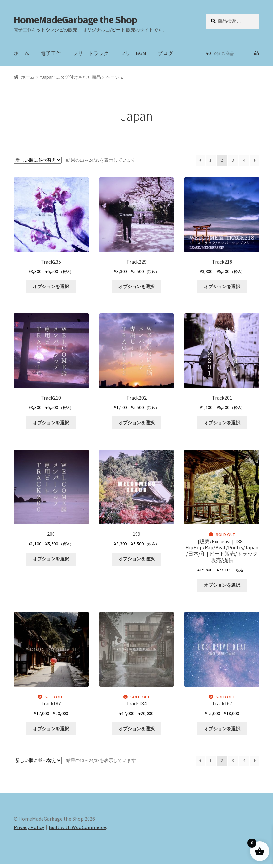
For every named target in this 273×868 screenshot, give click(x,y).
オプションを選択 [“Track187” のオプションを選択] (51, 732)
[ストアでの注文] (38, 160)
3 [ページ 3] (233, 160)
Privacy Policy (29, 831)
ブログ (165, 53)
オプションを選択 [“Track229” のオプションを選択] (136, 287)
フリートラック (91, 53)
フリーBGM (133, 53)
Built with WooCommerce (77, 831)
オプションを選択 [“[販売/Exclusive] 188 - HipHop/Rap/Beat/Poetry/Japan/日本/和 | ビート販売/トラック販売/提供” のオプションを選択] (222, 588)
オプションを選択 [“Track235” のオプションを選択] (51, 287)
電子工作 (51, 53)
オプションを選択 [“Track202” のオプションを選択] (136, 425)
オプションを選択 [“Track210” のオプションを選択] (51, 425)
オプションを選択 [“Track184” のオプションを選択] (136, 732)
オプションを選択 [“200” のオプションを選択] (51, 561)
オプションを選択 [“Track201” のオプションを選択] (222, 425)
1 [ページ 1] (211, 160)
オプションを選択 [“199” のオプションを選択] (136, 561)
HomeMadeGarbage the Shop (75, 20)
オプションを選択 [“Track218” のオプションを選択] (222, 287)
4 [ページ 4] (244, 160)
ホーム (21, 53)
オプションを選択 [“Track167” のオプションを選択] (222, 732)
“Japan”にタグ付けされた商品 (70, 77)
